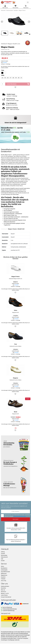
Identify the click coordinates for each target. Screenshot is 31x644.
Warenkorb (26, 7)
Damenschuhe (10, 10)
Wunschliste (15, 7)
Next (30, 34)
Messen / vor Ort (5, 593)
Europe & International (6, 597)
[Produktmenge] (3, 84)
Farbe (3, 70)
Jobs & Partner (4, 595)
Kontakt (3, 561)
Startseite (3, 10)
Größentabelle (4, 570)
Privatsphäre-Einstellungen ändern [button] (9, 638)
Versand (5, 62)
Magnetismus (4, 575)
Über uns (3, 590)
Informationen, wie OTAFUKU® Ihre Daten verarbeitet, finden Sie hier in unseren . (15, 516)
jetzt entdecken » (7, 447)
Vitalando (3, 579)
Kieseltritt (3, 577)
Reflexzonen (4, 573)
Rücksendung (4, 555)
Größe (3, 75)
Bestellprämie (4, 568)
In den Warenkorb (12, 84)
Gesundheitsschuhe (5, 572)
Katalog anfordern (5, 586)
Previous (1, 34)
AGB (2, 559)
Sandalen (16, 10)
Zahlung (3, 552)
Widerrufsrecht (4, 557)
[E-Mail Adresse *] (15, 511)
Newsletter (3, 588)
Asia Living (3, 581)
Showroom (3, 592)
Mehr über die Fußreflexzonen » (10, 488)
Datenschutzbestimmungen (20, 516)
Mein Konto (5, 7)
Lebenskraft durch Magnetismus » (11, 466)
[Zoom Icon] (15, 21)
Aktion (3, 566)
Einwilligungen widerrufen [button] (14, 640)
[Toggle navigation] (28, 2)
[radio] (2, 73)
